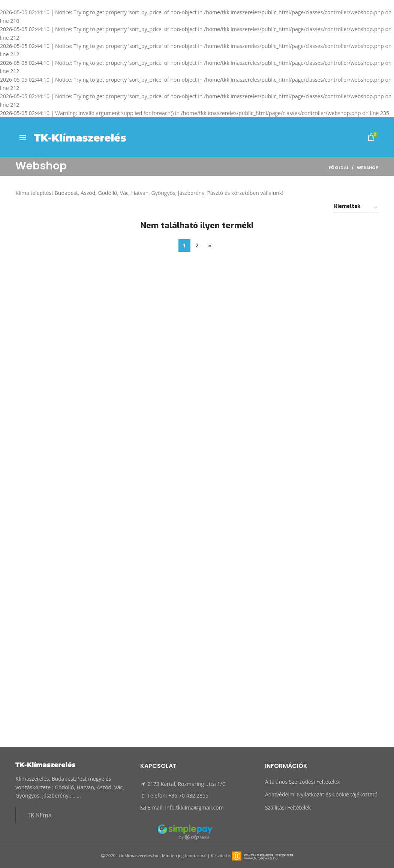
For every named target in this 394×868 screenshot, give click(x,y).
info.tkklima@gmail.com (195, 807)
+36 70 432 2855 (188, 795)
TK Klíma (39, 815)
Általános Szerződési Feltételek (303, 782)
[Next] (210, 245)
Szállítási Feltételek (288, 807)
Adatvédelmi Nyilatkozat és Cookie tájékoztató (321, 794)
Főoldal (339, 168)
